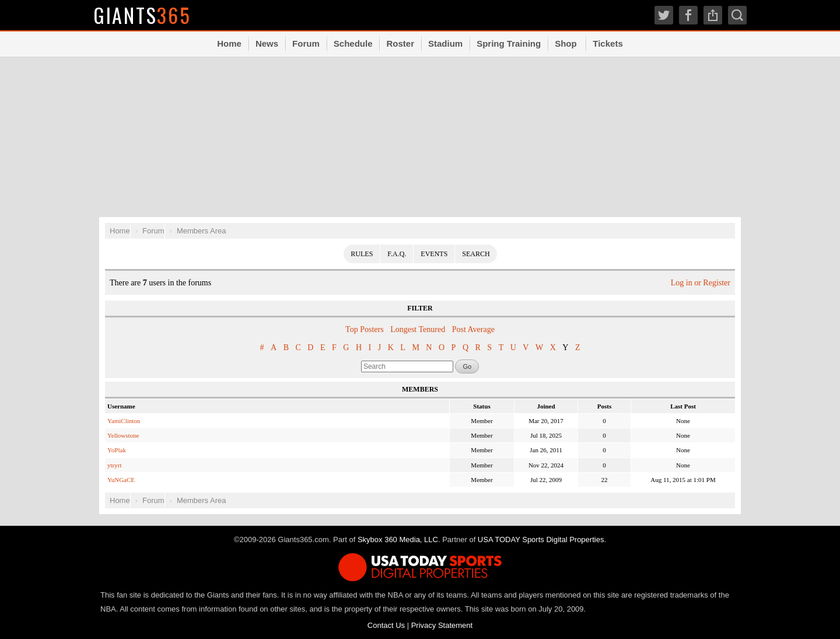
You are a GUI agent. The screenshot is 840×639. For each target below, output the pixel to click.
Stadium (445, 43)
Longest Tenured (418, 329)
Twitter (664, 15)
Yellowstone (123, 435)
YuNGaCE (121, 480)
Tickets (608, 43)
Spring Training (509, 43)
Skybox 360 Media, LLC (398, 540)
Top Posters (365, 329)
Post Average (473, 329)
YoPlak (117, 450)
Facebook (688, 15)
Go (467, 366)
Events (434, 254)
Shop (566, 43)
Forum (306, 43)
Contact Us (386, 625)
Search (737, 15)
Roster (400, 43)
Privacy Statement (442, 625)
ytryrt (114, 465)
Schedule (353, 43)
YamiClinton (124, 421)
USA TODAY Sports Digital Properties (541, 540)
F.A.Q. (397, 254)
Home (229, 43)
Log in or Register (701, 283)
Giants (143, 15)
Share (713, 15)
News (267, 43)
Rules (362, 254)
